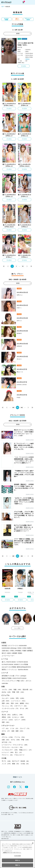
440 (13, 408)
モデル (16, 740)
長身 (15, 703)
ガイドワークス (13, 646)
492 (22, 556)
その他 (25, 764)
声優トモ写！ (21, 681)
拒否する (17, 860)
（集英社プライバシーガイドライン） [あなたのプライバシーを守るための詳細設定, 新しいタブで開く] (12, 853)
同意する (17, 865)
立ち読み (24, 66)
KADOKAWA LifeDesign (9, 648)
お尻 (6, 701)
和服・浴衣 (18, 692)
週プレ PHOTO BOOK (9, 662)
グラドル (8, 737)
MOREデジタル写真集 (21, 664)
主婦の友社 (5, 651)
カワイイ (8, 720)
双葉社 (20, 653)
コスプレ (7, 690)
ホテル (6, 731)
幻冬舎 (24, 648)
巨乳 (20, 698)
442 (22, 408)
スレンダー (8, 698)
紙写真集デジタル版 (8, 676)
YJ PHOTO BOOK (22, 662)
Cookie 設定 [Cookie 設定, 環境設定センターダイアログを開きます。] (17, 856)
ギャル (24, 708)
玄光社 (20, 648)
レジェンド (8, 752)
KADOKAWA (23, 646)
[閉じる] (33, 843)
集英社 (29, 648)
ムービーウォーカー (8, 656)
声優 (25, 740)
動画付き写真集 (7, 678)
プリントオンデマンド (9, 681)
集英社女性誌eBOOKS (24, 667)
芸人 (19, 752)
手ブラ (7, 761)
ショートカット (18, 701)
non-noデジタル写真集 (9, 667)
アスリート (8, 755)
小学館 (12, 651)
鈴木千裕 (20, 47)
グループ (25, 728)
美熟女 (7, 717)
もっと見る (18, 628)
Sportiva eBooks (23, 669)
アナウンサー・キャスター (13, 747)
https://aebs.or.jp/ (5, 839)
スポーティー (21, 706)
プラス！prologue (21, 676)
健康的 (25, 703)
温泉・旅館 (18, 731)
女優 (6, 740)
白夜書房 (14, 653)
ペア (6, 728)
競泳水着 (28, 690)
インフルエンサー (10, 750)
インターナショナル (10, 708)
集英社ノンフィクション (9, 669)
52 (23, 266)
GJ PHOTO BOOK (8, 664)
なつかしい (18, 717)
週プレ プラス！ (17, 19)
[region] (17, 854)
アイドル (20, 737)
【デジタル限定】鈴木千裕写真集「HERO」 (25, 44)
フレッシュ (8, 706)
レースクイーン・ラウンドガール (15, 745)
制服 (18, 690)
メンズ (7, 764)
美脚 (6, 703)
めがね (7, 692)
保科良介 (28, 59)
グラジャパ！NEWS (28, 19)
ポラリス (28, 681)
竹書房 (24, 651)
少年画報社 (18, 651)
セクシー (20, 720)
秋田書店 (5, 646)
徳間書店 (30, 651)
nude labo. (5, 683)
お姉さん (18, 715)
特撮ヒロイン (26, 750)
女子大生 (7, 742)
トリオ (15, 728)
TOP (3, 7)
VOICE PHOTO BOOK (19, 678)
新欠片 (4, 653)
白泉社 (9, 653)
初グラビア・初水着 (21, 761)
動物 (16, 764)
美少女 (7, 715)
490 (13, 556)
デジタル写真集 (6, 19)
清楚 (6, 722)
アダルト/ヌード (19, 755)
